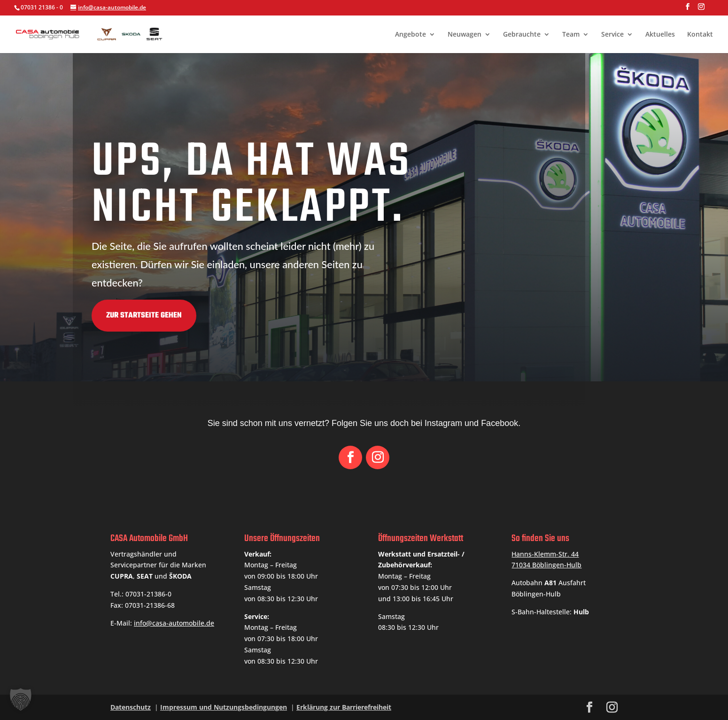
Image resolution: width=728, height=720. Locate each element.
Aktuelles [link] (660, 35)
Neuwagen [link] (465, 35)
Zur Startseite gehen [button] (76, 316)
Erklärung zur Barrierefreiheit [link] (344, 707)
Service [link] (612, 35)
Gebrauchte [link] (522, 35)
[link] (118, 33)
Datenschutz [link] (131, 707)
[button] (688, 9)
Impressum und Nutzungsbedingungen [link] (224, 707)
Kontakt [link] (700, 35)
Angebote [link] (410, 35)
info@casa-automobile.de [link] (174, 623)
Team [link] (571, 35)
